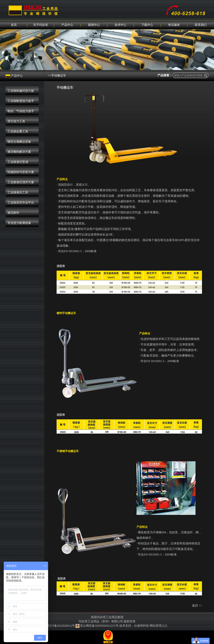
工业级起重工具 (18, 131)
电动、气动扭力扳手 (21, 111)
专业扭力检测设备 (19, 223)
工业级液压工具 (18, 192)
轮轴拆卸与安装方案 (21, 172)
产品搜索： (165, 75)
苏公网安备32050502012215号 (97, 626)
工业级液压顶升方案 (21, 182)
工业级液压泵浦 (18, 162)
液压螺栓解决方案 (19, 152)
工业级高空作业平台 (21, 203)
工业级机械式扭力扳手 (21, 92)
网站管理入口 (159, 626)
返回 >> (197, 605)
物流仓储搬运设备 (19, 142)
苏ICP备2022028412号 (61, 626)
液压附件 (13, 213)
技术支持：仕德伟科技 (134, 626)
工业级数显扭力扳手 (21, 101)
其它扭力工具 (16, 121)
